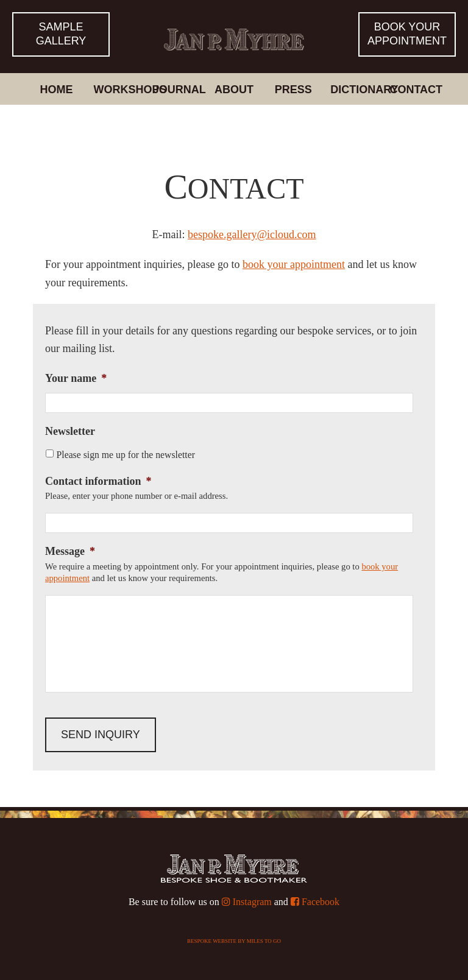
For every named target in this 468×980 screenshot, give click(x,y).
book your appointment (294, 264)
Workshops (119, 90)
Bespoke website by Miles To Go (234, 941)
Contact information (98, 481)
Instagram (247, 902)
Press (293, 90)
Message (70, 551)
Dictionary (355, 90)
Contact (414, 90)
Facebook (315, 902)
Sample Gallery (61, 34)
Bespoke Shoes (234, 27)
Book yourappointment (407, 34)
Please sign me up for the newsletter (126, 455)
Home (56, 90)
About (234, 90)
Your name (76, 378)
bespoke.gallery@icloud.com (252, 234)
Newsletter (70, 431)
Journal (178, 90)
